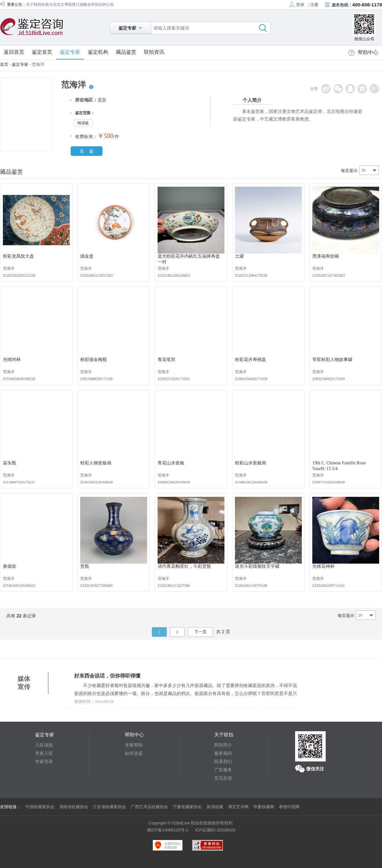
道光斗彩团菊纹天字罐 (257, 566)
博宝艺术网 (238, 807)
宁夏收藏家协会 (187, 807)
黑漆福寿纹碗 (326, 256)
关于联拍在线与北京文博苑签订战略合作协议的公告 (70, 4)
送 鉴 (87, 151)
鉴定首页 (42, 52)
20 (363, 170)
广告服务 (223, 770)
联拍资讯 (154, 52)
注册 (314, 5)
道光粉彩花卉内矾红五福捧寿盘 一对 (189, 259)
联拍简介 (223, 745)
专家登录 (44, 761)
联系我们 (223, 761)
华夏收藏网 (264, 807)
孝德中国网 (289, 807)
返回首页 (14, 52)
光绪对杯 (12, 360)
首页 (4, 64)
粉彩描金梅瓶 (94, 360)
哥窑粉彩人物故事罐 (332, 360)
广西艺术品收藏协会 (149, 807)
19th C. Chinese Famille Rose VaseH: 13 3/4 (339, 466)
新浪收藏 (215, 807)
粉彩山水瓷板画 (251, 463)
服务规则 (223, 753)
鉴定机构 (98, 52)
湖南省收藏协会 (74, 807)
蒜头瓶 (10, 463)
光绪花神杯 (323, 566)
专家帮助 (134, 745)
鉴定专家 (70, 52)
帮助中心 (363, 52)
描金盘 (87, 256)
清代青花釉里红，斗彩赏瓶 (184, 566)
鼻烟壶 (10, 566)
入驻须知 (44, 745)
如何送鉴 (134, 753)
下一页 (200, 632)
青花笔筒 (166, 360)
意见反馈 (223, 778)
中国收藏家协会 (40, 807)
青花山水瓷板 (171, 463)
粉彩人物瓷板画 (96, 463)
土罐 (239, 256)
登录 (297, 4)
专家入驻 (44, 753)
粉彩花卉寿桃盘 (251, 360)
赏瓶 (85, 566)
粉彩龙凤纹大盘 (18, 256)
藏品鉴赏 (126, 52)
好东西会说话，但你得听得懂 (107, 676)
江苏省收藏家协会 (110, 807)
